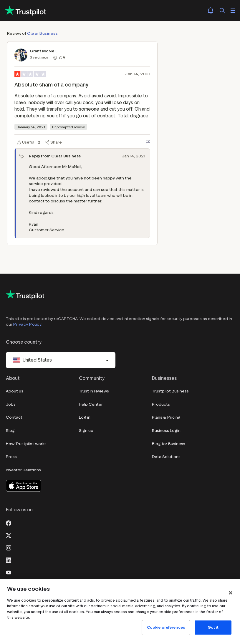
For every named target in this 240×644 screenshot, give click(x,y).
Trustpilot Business (170, 391)
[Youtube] (9, 572)
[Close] (231, 593)
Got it (213, 627)
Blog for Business (169, 444)
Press (11, 457)
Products (161, 404)
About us (15, 391)
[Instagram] (9, 547)
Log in (85, 417)
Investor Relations (23, 470)
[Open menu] (233, 11)
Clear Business (42, 33)
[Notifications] (211, 11)
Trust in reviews (94, 391)
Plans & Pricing (166, 417)
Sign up (86, 431)
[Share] (53, 142)
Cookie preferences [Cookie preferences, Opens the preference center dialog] (166, 627)
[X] (9, 535)
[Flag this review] (148, 142)
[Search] (222, 11)
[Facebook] (9, 522)
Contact (14, 417)
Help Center (91, 404)
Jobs (11, 404)
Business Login (166, 431)
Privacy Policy (27, 324)
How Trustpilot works (26, 444)
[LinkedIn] (9, 560)
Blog (10, 431)
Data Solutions (166, 457)
